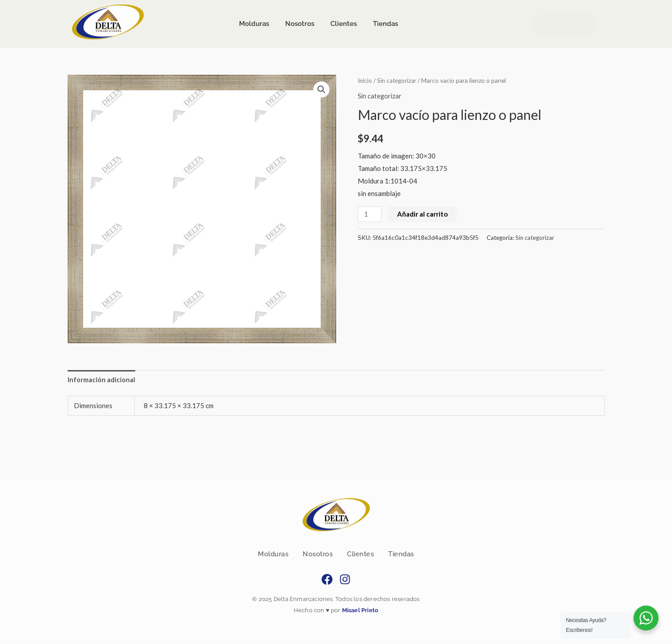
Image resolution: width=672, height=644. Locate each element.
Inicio (365, 80)
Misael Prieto (359, 611)
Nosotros (318, 554)
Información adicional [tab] (101, 380)
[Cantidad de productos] (370, 214)
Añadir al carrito (423, 213)
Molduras (273, 554)
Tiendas (401, 554)
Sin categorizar (398, 80)
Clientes (360, 554)
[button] (321, 90)
